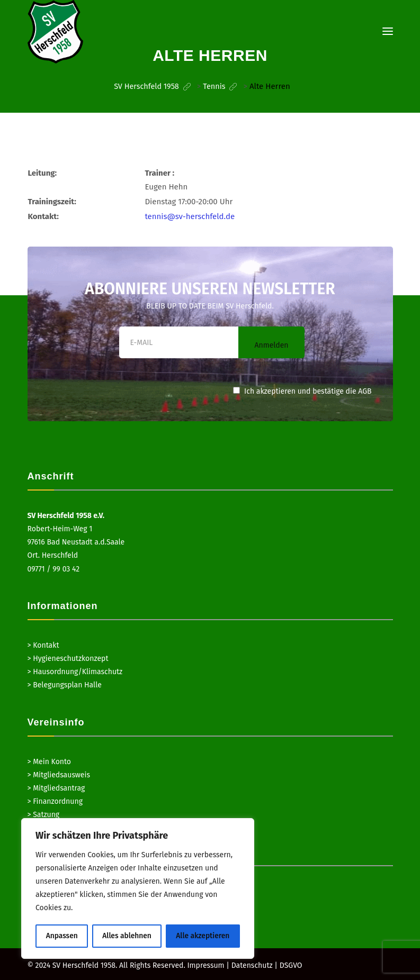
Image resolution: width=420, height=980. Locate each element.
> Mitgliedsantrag (56, 788)
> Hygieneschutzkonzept (68, 658)
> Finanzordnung (55, 801)
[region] (138, 889)
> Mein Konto (50, 761)
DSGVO (291, 965)
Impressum (205, 965)
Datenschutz (252, 965)
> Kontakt (43, 645)
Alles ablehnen (127, 936)
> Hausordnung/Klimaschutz (75, 671)
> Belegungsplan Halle (65, 684)
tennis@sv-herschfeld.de (190, 216)
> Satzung (44, 814)
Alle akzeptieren (203, 936)
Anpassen (62, 936)
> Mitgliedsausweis (59, 774)
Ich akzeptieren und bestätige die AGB (302, 391)
